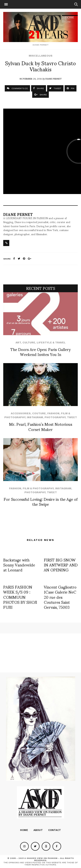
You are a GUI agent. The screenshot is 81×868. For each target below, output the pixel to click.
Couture (39, 413)
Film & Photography (38, 488)
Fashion (53, 413)
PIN (71, 88)
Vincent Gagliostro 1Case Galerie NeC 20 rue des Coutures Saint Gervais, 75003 (60, 597)
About (38, 830)
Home (24, 830)
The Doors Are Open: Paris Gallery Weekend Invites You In (40, 352)
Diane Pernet (53, 78)
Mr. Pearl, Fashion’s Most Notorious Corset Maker (41, 426)
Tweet (72, 417)
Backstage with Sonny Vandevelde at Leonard (19, 565)
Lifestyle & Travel (51, 343)
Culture (29, 343)
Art (18, 343)
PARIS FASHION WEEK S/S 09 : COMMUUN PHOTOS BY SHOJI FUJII (20, 597)
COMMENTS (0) (17, 88)
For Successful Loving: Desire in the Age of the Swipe (41, 501)
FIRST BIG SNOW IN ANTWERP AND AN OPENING (61, 565)
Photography (55, 417)
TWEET (55, 88)
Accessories (21, 413)
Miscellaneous (41, 56)
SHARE (39, 88)
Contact (55, 830)
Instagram (35, 417)
